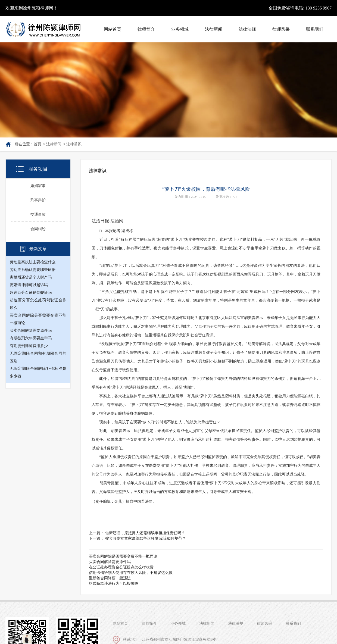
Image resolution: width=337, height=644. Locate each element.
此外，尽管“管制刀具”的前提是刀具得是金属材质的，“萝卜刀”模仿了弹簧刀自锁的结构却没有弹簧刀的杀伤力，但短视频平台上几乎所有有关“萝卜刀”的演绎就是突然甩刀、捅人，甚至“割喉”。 (206, 383)
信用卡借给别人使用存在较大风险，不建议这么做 (131, 573)
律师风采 (264, 623)
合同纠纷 (38, 229)
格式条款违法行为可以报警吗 (114, 584)
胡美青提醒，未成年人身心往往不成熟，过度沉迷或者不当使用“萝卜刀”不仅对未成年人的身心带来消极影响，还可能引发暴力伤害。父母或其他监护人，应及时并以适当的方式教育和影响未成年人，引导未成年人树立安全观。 (206, 487)
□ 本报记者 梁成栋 (112, 231)
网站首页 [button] (113, 29)
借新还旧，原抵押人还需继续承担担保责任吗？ (145, 533)
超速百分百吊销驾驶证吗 (31, 293)
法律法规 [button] (247, 29)
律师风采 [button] (281, 29)
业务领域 (178, 623)
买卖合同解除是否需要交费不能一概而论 (123, 556)
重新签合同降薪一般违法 (110, 578)
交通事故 (38, 215)
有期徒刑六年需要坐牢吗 (31, 338)
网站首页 (120, 623)
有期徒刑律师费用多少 (29, 346)
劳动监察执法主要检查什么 (33, 262)
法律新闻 (54, 144)
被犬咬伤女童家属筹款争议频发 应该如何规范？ (146, 538)
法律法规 (236, 623)
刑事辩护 (38, 200)
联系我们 (293, 623)
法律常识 (74, 144)
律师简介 (149, 623)
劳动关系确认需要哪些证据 (33, 270)
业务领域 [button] (180, 29)
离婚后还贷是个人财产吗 (31, 277)
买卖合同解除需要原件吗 (31, 331)
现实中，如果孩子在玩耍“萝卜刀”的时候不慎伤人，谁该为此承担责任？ (156, 422)
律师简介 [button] (146, 29)
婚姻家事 (38, 186)
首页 (38, 144)
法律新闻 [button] (214, 29)
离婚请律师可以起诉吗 (29, 285)
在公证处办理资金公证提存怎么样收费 (121, 567)
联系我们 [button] (315, 29)
